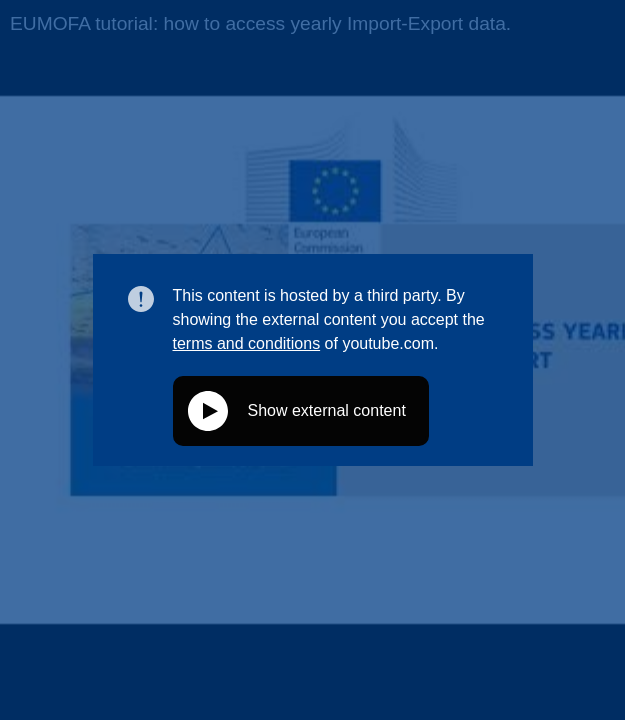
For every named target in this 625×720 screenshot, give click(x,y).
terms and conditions (247, 343)
